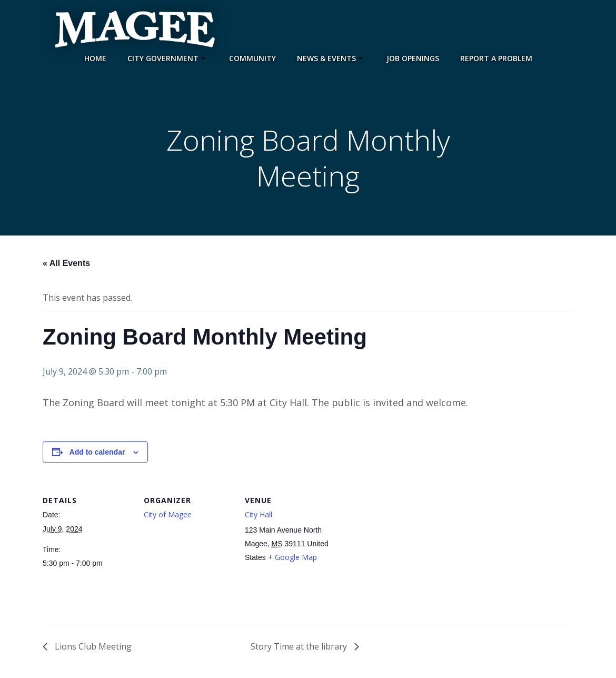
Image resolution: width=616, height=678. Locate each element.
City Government (168, 58)
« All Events (66, 263)
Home (95, 58)
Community (252, 58)
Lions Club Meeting (92, 646)
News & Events (331, 58)
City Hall (259, 514)
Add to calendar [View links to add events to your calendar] (97, 452)
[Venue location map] (401, 552)
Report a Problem (496, 58)
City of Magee (168, 514)
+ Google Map (292, 557)
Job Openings (413, 58)
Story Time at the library (300, 646)
